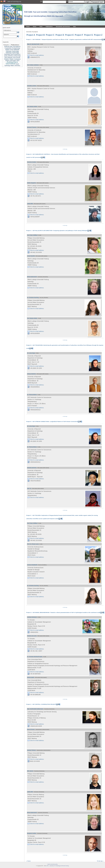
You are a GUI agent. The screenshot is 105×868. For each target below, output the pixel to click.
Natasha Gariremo (32, 468)
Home (28, 27)
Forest (12, 50)
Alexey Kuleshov (32, 374)
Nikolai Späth (31, 677)
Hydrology (7, 54)
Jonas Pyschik (31, 256)
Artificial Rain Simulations (12, 46)
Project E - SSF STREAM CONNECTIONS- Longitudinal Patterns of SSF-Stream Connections (52, 421)
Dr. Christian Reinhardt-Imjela (35, 657)
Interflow (11, 56)
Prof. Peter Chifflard (32, 235)
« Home (28, 861)
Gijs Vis (29, 488)
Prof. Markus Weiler (32, 107)
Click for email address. (37, 55)
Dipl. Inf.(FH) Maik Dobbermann (35, 709)
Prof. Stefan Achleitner (33, 65)
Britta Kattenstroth (32, 277)
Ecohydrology (16, 48)
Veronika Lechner (32, 86)
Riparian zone (12, 57)
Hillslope (17, 50)
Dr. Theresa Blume (32, 395)
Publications (49, 27)
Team (41, 27)
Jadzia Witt (30, 792)
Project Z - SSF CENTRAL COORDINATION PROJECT (41, 704)
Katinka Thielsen (31, 750)
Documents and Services (63, 27)
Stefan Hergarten (32, 183)
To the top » (100, 861)
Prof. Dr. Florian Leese (33, 544)
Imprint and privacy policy (52, 864)
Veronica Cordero (32, 162)
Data (74, 27)
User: (41, 1)
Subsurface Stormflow (12, 63)
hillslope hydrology (12, 51)
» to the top (65, 149)
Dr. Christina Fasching (33, 298)
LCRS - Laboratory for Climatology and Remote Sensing (57, 866)
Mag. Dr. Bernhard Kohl (33, 44)
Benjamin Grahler (32, 833)
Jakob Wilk (30, 204)
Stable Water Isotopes (12, 59)
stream (7, 61)
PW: (67, 1)
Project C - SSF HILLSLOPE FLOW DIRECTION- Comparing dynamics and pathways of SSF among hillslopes (57, 231)
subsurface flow (14, 61)
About (35, 27)
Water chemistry (15, 65)
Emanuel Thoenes (32, 127)
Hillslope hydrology (12, 53)
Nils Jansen (30, 771)
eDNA (7, 50)
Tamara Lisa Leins (32, 636)
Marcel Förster (31, 729)
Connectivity (8, 48)
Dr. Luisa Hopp (31, 353)
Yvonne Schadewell (32, 565)
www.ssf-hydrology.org (14, 1)
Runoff (18, 57)
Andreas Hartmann (32, 617)
